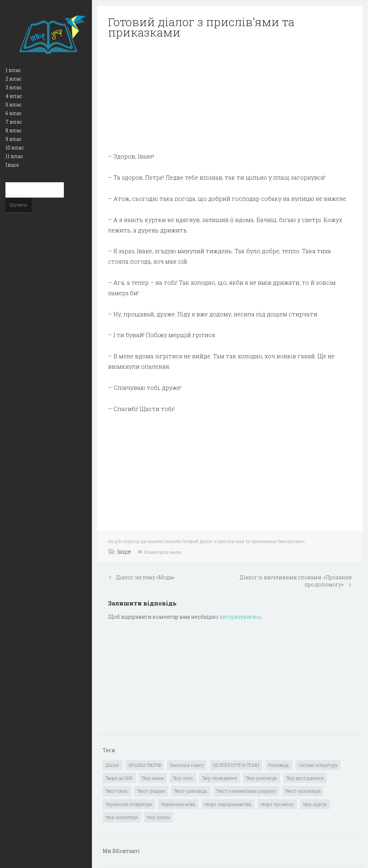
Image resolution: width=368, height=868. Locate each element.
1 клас (13, 70)
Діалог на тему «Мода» (145, 577)
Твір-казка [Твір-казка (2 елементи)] (153, 778)
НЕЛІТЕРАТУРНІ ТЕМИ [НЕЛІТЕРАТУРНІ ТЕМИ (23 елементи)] (236, 765)
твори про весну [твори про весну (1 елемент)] (277, 804)
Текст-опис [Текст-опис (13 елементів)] (117, 791)
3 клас (13, 87)
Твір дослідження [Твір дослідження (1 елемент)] (305, 778)
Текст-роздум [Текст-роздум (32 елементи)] (151, 791)
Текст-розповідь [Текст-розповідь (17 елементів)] (191, 791)
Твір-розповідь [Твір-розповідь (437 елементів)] (262, 778)
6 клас (13, 113)
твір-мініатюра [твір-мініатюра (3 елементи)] (122, 817)
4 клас (14, 96)
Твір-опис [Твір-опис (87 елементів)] (183, 778)
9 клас (13, 139)
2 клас (13, 79)
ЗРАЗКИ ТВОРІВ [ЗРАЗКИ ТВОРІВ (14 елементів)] (145, 765)
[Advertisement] (230, 95)
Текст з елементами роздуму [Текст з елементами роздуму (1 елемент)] (246, 791)
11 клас (14, 156)
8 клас (13, 130)
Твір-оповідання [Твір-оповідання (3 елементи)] (220, 778)
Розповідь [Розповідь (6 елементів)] (279, 765)
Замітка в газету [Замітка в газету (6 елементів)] (187, 765)
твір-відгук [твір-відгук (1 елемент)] (315, 804)
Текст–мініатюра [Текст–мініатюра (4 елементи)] (303, 791)
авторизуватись (241, 617)
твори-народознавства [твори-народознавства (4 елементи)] (228, 804)
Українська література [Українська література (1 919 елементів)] (129, 804)
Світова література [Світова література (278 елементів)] (318, 765)
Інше (12, 165)
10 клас (15, 148)
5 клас (13, 105)
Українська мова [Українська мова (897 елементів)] (178, 804)
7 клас (14, 122)
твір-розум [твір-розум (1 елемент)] (159, 817)
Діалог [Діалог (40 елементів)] (113, 765)
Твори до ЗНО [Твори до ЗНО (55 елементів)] (119, 778)
